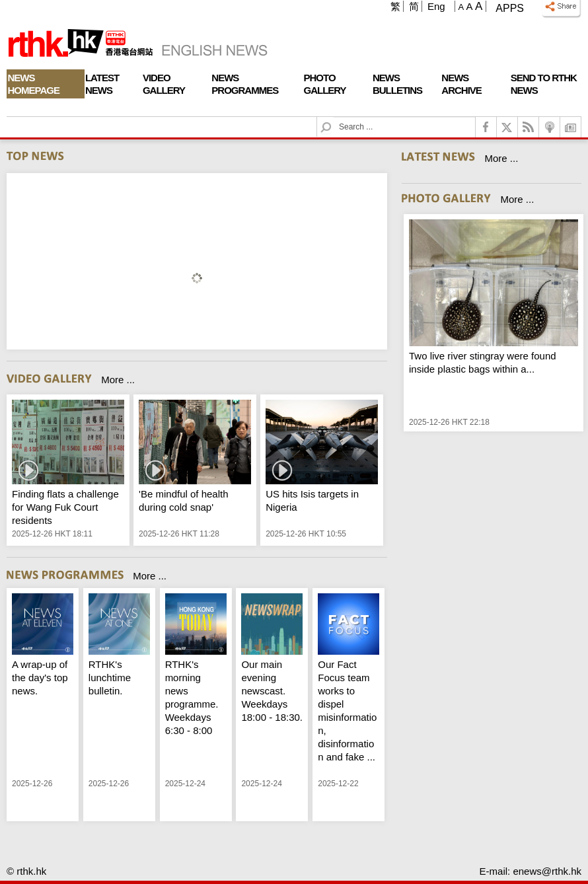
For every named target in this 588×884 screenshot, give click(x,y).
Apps (510, 8)
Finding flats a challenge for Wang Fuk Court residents (65, 507)
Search (334, 117)
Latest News (102, 84)
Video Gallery (164, 84)
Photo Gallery (325, 84)
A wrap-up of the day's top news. (40, 678)
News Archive (461, 84)
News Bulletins (397, 84)
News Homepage (34, 84)
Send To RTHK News (544, 84)
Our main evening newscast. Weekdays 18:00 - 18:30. (272, 691)
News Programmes (245, 84)
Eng (436, 6)
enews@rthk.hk (547, 871)
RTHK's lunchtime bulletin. (110, 678)
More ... (118, 380)
